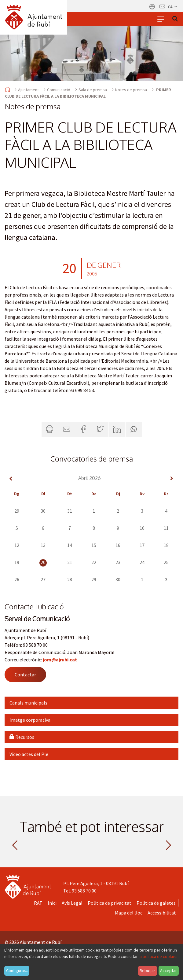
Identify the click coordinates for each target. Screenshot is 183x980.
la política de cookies (158, 956)
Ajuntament (28, 90)
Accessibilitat (162, 913)
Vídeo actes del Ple (29, 754)
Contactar (25, 675)
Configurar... (17, 971)
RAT (38, 903)
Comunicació (59, 90)
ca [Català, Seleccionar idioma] (173, 7)
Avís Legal (72, 903)
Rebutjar (147, 971)
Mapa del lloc (129, 913)
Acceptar (168, 971)
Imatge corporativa (30, 720)
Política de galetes (156, 903)
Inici (52, 903)
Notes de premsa (131, 90)
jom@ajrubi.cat (60, 660)
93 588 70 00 (84, 891)
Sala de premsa (93, 90)
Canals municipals (28, 703)
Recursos (22, 737)
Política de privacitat (110, 903)
